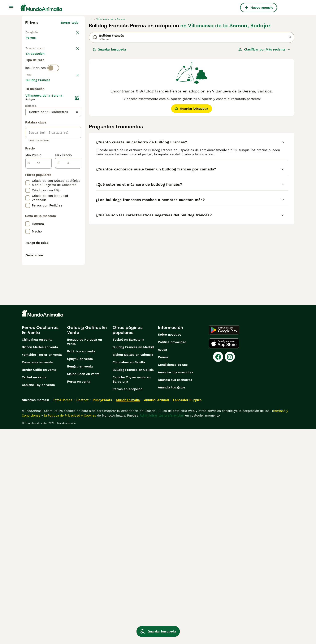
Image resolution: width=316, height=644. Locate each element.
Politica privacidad (172, 557)
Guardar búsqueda (109, 49)
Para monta (38, 69)
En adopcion (61, 59)
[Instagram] (230, 571)
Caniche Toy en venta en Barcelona (132, 594)
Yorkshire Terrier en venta (42, 569)
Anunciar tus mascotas (176, 587)
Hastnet (82, 615)
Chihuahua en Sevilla (129, 577)
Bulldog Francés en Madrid (133, 562)
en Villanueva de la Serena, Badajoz (226, 26)
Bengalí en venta (80, 581)
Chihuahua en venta (37, 554)
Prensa (163, 572)
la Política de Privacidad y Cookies (70, 630)
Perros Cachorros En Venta (40, 545)
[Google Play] (224, 545)
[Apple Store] (224, 558)
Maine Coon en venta (83, 589)
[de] (38, 275)
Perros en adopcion (127, 604)
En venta (36, 59)
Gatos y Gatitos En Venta (87, 545)
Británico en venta (81, 566)
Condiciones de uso (173, 579)
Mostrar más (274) (67, 192)
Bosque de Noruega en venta (85, 556)
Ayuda (163, 564)
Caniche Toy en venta (38, 600)
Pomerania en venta (37, 577)
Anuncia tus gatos (172, 602)
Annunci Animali (156, 615)
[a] (68, 275)
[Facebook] (218, 571)
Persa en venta (79, 596)
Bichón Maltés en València (133, 569)
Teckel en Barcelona (128, 554)
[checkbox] (28, 115)
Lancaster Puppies (187, 615)
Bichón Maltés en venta (40, 562)
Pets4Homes (62, 615)
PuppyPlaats (102, 615)
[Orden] (264, 49)
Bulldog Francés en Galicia (133, 584)
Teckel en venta (34, 592)
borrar (74, 93)
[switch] (53, 85)
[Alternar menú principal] (11, 8)
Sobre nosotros (170, 549)
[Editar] (77, 210)
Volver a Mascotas (40, 32)
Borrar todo (70, 23)
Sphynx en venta (80, 574)
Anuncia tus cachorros (175, 595)
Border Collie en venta (39, 584)
